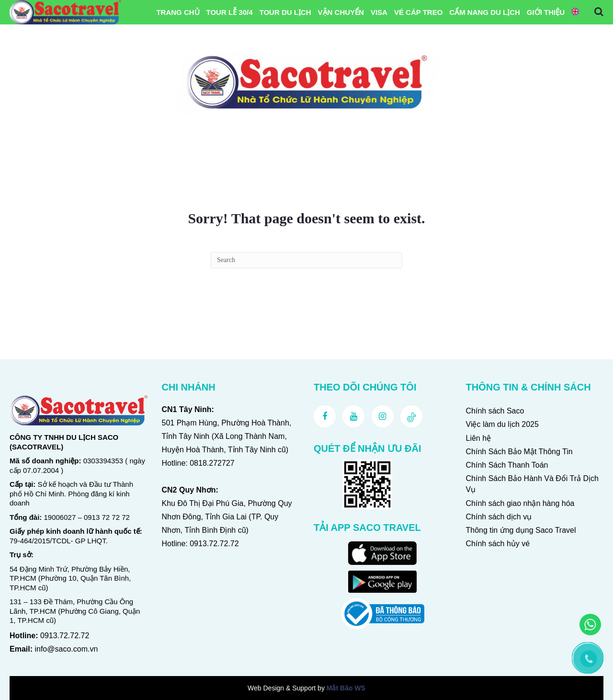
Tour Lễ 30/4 (230, 12)
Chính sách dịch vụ (499, 517)
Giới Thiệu (546, 12)
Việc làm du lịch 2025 (502, 424)
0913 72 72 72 (107, 517)
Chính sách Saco (495, 411)
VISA (379, 12)
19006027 (60, 517)
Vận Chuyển (341, 12)
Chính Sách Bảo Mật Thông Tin (519, 452)
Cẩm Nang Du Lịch (485, 12)
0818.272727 (212, 463)
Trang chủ (178, 12)
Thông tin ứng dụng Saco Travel (521, 530)
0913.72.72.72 (65, 636)
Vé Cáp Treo (418, 12)
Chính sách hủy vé (498, 544)
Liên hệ (479, 438)
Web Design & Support (282, 688)
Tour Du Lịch (285, 12)
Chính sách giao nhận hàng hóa (520, 503)
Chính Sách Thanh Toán (507, 465)
